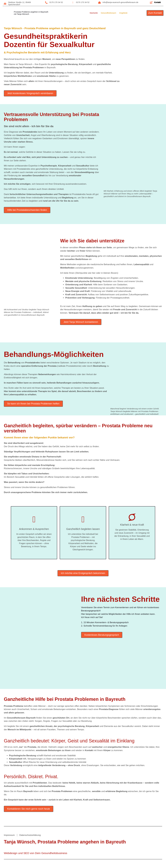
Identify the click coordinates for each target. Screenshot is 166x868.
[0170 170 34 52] (46, 3)
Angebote (123, 13)
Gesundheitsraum (108, 13)
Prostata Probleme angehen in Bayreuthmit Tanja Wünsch (31, 13)
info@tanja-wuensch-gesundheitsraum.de (121, 2)
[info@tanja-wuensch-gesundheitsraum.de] (100, 3)
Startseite (94, 13)
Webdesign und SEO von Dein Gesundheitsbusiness (36, 854)
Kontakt (158, 2)
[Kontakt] (151, 3)
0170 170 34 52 (56, 2)
